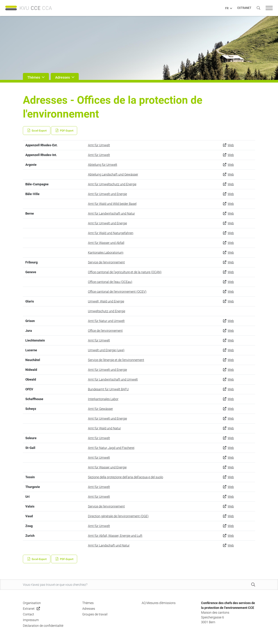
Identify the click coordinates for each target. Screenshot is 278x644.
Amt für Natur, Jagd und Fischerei (111, 448)
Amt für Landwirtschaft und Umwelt (113, 379)
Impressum (31, 620)
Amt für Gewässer (100, 409)
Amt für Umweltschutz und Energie (112, 184)
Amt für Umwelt (99, 145)
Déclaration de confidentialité (43, 626)
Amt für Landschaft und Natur (109, 545)
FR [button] (227, 8)
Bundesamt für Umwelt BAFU (108, 389)
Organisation (32, 603)
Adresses (89, 609)
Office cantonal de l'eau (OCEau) (110, 282)
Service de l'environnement (106, 262)
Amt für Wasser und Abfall (106, 243)
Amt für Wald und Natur (104, 428)
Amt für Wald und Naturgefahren (111, 233)
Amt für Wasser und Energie (107, 467)
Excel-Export (37, 131)
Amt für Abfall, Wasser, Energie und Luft (115, 536)
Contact (28, 614)
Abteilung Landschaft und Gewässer (113, 174)
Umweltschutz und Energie (107, 311)
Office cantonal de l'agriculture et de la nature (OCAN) (125, 272)
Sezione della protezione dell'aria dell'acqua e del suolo (126, 477)
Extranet (29, 609)
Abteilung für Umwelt (103, 165)
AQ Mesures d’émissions (159, 603)
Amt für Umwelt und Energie (107, 194)
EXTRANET (244, 8)
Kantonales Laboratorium (106, 253)
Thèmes (88, 603)
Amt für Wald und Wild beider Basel (112, 204)
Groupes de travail (95, 614)
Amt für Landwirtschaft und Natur (111, 213)
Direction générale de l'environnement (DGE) (118, 516)
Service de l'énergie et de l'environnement (116, 360)
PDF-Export (64, 131)
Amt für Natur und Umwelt (106, 321)
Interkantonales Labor (103, 399)
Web (231, 145)
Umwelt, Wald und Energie (106, 301)
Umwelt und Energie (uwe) (106, 350)
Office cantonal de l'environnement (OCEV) (117, 292)
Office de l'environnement (105, 331)
